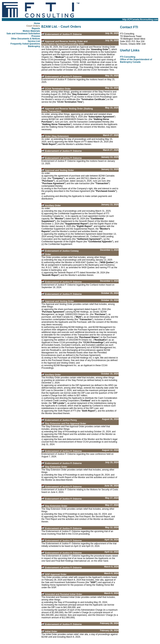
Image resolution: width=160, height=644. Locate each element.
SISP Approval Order (56, 574)
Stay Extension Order (56, 467)
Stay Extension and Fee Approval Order (66, 424)
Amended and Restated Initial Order (64, 594)
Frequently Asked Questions (25, 44)
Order (48, 254)
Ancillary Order (53, 205)
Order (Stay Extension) (57, 136)
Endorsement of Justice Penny (61, 420)
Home (37, 23)
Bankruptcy (34, 46)
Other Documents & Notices (25, 39)
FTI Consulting (128, 57)
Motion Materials (31, 31)
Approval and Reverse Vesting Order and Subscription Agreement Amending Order (65, 43)
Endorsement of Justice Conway (62, 251)
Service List (34, 41)
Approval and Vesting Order (59, 170)
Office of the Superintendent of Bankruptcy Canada (136, 61)
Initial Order (51, 631)
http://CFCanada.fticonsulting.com (140, 20)
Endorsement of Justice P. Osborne (63, 34)
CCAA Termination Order (58, 89)
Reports (36, 28)
